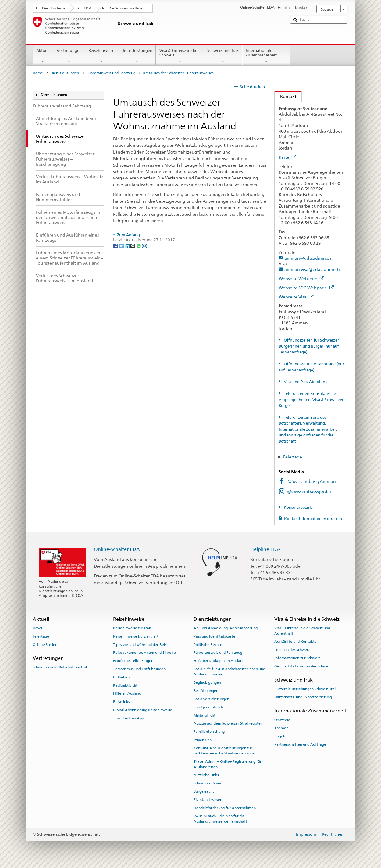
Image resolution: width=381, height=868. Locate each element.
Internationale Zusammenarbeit (266, 56)
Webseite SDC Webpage (306, 288)
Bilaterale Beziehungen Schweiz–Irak (306, 689)
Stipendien (203, 740)
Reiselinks (121, 702)
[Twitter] (122, 246)
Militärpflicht (205, 715)
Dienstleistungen (137, 56)
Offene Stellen (45, 644)
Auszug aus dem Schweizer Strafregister (228, 723)
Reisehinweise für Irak (132, 628)
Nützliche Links (206, 775)
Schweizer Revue (208, 783)
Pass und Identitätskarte (214, 636)
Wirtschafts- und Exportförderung (303, 697)
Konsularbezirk (297, 507)
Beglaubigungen (207, 682)
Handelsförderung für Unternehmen (225, 808)
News (37, 628)
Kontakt (285, 96)
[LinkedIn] (128, 246)
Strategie (282, 720)
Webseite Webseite (301, 278)
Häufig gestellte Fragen (133, 661)
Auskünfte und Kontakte (296, 642)
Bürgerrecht (204, 791)
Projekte (282, 736)
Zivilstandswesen (208, 800)
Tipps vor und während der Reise (141, 644)
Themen (281, 728)
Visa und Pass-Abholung (305, 382)
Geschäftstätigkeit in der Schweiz (303, 666)
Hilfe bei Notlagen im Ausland (219, 661)
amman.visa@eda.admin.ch (312, 269)
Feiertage (293, 457)
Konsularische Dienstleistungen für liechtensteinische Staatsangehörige (224, 751)
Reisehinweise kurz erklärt (136, 636)
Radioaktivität (125, 685)
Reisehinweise (101, 56)
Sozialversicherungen (211, 699)
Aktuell (43, 56)
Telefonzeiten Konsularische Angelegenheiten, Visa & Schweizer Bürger (311, 400)
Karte (287, 157)
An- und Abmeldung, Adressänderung (226, 628)
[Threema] (133, 246)
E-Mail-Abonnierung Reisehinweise (143, 710)
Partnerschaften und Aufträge (300, 744)
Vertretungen (69, 56)
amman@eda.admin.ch (308, 258)
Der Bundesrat (54, 8)
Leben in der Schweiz (292, 650)
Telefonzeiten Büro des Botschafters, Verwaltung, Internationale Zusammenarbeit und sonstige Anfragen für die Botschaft (308, 429)
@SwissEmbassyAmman (312, 481)
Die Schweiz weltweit (127, 8)
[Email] (144, 246)
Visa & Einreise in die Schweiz (180, 56)
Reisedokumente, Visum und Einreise (144, 653)
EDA (88, 8)
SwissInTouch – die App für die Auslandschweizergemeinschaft (220, 818)
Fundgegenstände (209, 707)
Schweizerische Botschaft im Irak (60, 667)
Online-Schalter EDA (117, 549)
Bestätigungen (206, 691)
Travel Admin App (128, 718)
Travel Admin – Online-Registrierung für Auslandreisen (228, 764)
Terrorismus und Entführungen (139, 669)
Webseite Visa (296, 297)
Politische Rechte (208, 644)
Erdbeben (121, 677)
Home (38, 73)
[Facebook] (116, 246)
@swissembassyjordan (310, 491)
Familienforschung (209, 732)
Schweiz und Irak (223, 56)
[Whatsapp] (139, 246)
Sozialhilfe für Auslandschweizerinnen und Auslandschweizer (229, 672)
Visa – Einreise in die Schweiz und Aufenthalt (302, 631)
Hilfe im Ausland (127, 693)
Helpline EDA (265, 549)
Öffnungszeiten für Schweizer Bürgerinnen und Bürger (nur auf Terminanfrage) (309, 346)
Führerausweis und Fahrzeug (111, 73)
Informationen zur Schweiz (297, 658)
